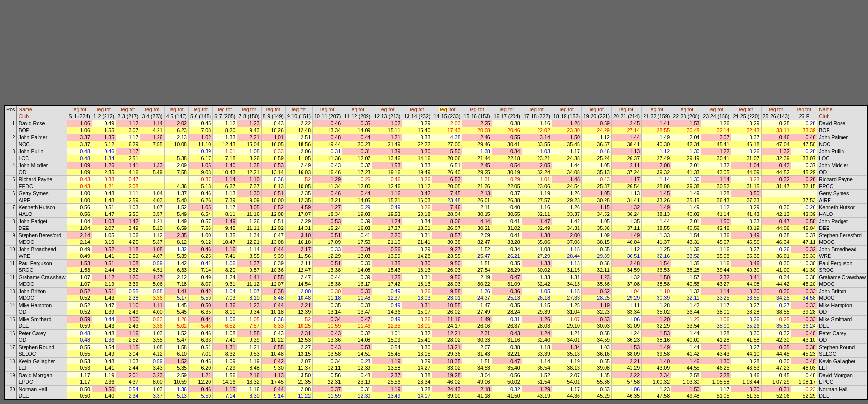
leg (76, 109)
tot (83, 109)
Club (24, 116)
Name (25, 109)
